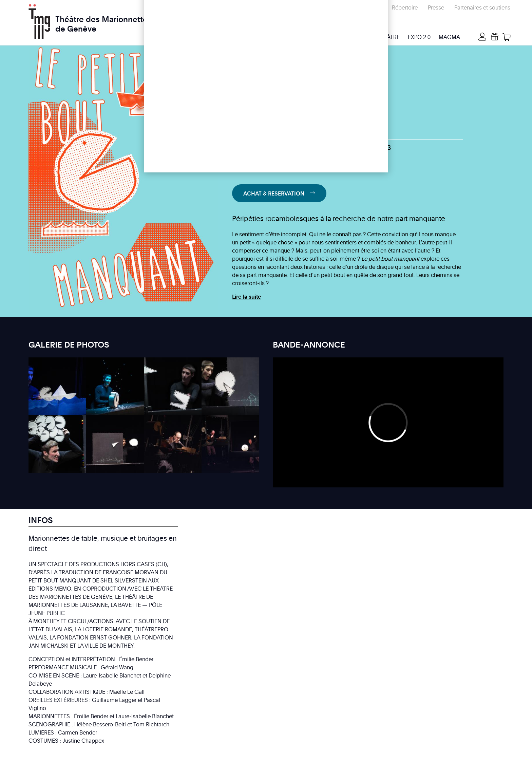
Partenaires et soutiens (482, 7)
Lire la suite (247, 297)
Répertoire (405, 7)
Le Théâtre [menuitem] (385, 37)
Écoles (373, 7)
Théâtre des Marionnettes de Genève (103, 20)
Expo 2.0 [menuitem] (419, 37)
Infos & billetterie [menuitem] (335, 37)
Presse (436, 7)
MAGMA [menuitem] (449, 37)
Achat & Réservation (274, 193)
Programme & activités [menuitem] (267, 37)
